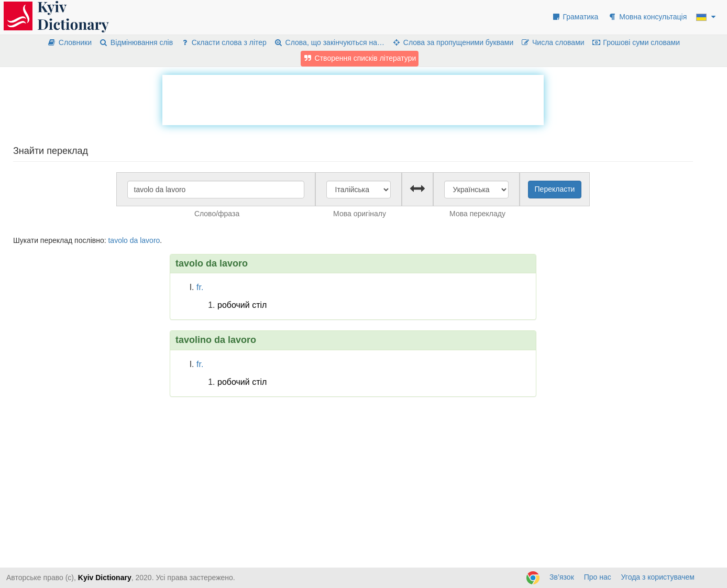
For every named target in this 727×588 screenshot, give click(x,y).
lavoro (150, 240)
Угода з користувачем (658, 577)
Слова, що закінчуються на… (329, 42)
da (134, 240)
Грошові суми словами (636, 42)
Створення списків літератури (360, 58)
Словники (69, 42)
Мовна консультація (647, 17)
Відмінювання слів (136, 42)
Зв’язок (562, 577)
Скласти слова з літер (223, 42)
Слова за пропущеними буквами (453, 42)
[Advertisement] (353, 98)
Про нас (598, 577)
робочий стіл (242, 305)
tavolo (118, 240)
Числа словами (553, 42)
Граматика (575, 17)
